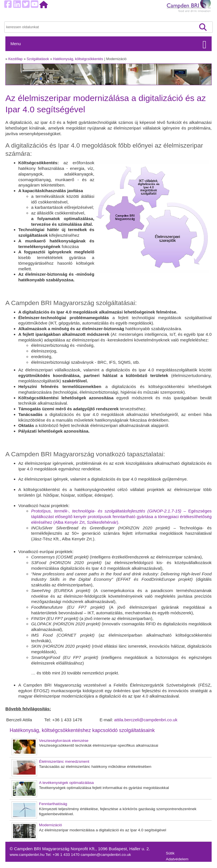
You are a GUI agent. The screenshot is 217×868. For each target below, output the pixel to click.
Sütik (170, 853)
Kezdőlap (15, 59)
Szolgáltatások (38, 59)
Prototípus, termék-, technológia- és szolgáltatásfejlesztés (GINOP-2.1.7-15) (107, 511)
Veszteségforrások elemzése (64, 741)
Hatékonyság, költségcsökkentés (78, 59)
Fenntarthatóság (53, 804)
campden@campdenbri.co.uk (106, 855)
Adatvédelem (177, 859)
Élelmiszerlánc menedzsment (64, 761)
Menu (16, 44)
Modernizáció (50, 825)
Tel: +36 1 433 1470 (63, 855)
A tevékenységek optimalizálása (66, 783)
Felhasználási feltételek (186, 865)
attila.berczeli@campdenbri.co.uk (146, 720)
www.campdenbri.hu (28, 855)
